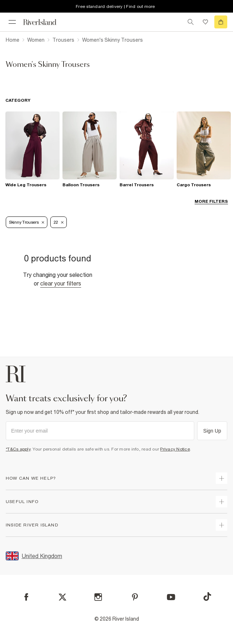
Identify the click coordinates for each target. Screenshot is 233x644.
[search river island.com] (191, 22)
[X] (62, 597)
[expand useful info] (222, 502)
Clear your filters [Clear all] (61, 283)
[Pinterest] (135, 597)
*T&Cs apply (18, 449)
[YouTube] (171, 597)
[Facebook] (26, 597)
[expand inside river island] (222, 525)
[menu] (12, 22)
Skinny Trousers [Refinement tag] (27, 222)
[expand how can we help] (222, 478)
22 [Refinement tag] (59, 222)
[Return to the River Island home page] (45, 22)
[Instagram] (98, 597)
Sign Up (212, 431)
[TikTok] (207, 597)
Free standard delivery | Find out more (115, 6)
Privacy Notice (175, 449)
